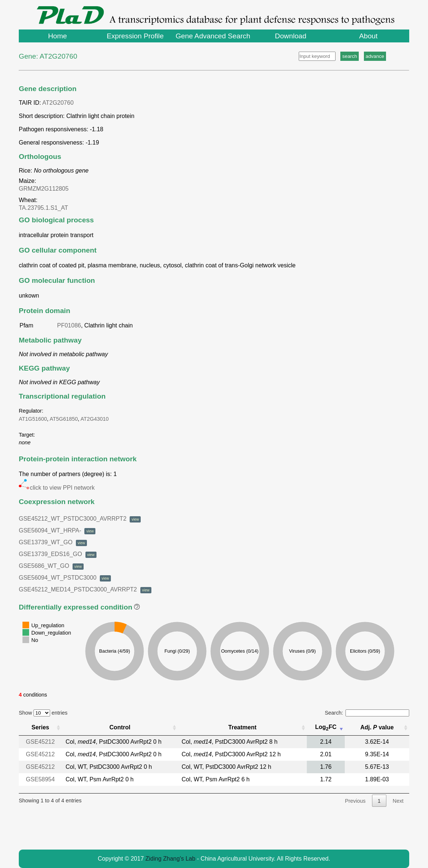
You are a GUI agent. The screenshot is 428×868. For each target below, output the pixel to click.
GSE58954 (40, 779)
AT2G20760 (58, 103)
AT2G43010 (95, 419)
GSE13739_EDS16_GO (58, 554)
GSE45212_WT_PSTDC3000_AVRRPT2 (80, 519)
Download (290, 36)
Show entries (43, 713)
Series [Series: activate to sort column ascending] (40, 727)
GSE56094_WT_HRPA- (57, 530)
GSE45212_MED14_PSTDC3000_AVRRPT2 (85, 589)
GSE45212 (40, 742)
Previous (355, 801)
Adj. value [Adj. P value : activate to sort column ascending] (377, 727)
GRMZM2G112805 (45, 189)
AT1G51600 (33, 419)
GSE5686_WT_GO (51, 566)
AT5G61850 (64, 419)
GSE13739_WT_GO (53, 542)
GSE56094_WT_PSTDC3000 (65, 578)
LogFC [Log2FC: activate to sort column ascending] (326, 728)
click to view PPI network (57, 488)
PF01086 (69, 325)
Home (57, 36)
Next (398, 801)
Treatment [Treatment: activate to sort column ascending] (242, 727)
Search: (367, 713)
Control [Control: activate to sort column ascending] (120, 727)
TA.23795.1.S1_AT (45, 208)
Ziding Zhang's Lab (171, 859)
